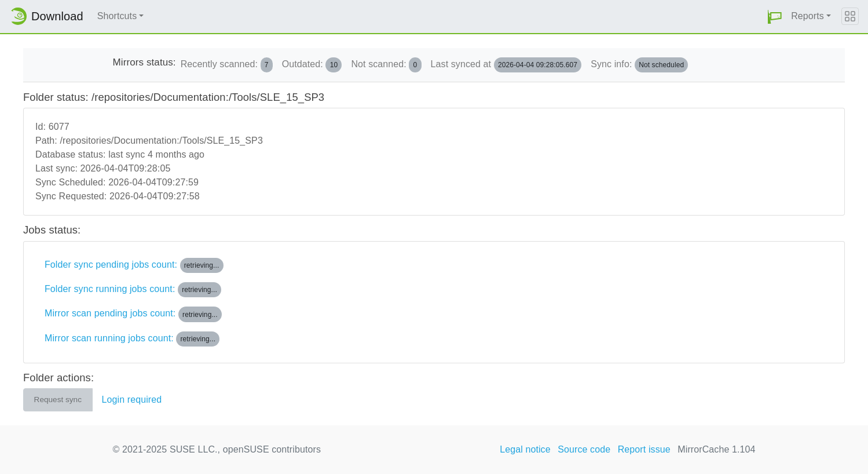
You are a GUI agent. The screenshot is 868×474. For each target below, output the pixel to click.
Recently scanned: (227, 65)
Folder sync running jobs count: (133, 290)
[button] (775, 17)
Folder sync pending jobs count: (134, 265)
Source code (584, 449)
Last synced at (506, 65)
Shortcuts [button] (117, 16)
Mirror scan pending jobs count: (133, 314)
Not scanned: (386, 65)
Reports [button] (807, 16)
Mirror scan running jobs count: (132, 339)
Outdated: (312, 65)
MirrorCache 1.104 (716, 449)
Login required (132, 400)
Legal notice (525, 449)
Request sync (58, 400)
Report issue (644, 449)
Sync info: (639, 65)
